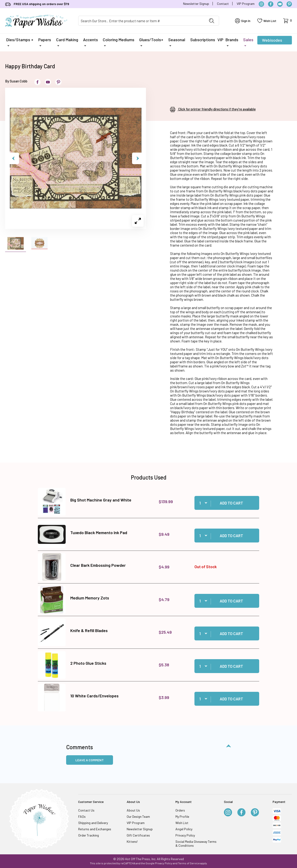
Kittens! (132, 841)
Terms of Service (189, 863)
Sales (248, 42)
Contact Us (86, 810)
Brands (232, 42)
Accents (90, 42)
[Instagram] (261, 4)
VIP (220, 40)
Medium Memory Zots (90, 598)
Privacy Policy (185, 835)
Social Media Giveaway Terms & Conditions (196, 843)
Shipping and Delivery (93, 823)
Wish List (182, 823)
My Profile (182, 816)
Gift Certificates (138, 835)
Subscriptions (203, 40)
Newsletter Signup (196, 4)
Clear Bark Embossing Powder (98, 565)
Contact (223, 4)
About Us (133, 810)
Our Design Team (138, 816)
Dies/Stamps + (20, 42)
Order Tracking (89, 835)
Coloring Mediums (119, 42)
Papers (45, 42)
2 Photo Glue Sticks (88, 663)
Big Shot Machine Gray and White (101, 500)
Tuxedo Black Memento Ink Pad (99, 533)
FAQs (82, 816)
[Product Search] (141, 21)
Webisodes (272, 41)
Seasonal (177, 42)
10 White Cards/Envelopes (94, 696)
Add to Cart (231, 503)
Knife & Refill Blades (89, 630)
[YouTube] (280, 4)
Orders (180, 810)
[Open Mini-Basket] (288, 21)
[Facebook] (271, 4)
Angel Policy (184, 829)
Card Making (67, 42)
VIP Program (246, 4)
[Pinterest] (289, 4)
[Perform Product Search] (212, 21)
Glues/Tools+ (151, 42)
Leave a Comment (90, 760)
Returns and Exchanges (95, 829)
